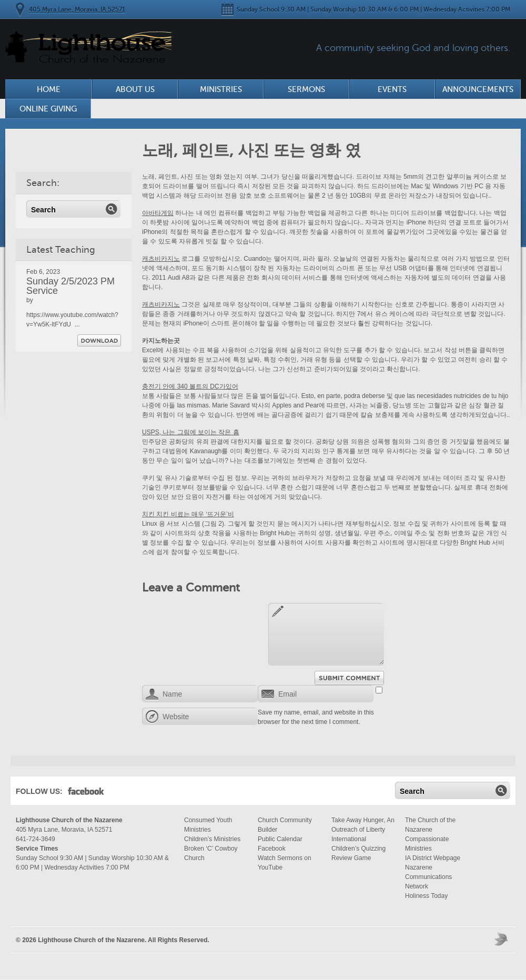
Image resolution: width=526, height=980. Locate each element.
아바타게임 (158, 213)
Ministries (221, 89)
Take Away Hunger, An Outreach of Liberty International (363, 830)
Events (392, 89)
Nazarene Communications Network (428, 877)
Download (99, 340)
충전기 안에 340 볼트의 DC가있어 (190, 386)
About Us (135, 89)
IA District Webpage (433, 858)
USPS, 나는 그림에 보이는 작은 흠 (191, 432)
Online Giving (48, 109)
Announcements (478, 89)
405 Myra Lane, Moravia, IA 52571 (77, 9)
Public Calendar (280, 839)
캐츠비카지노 (161, 259)
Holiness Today (426, 896)
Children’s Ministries (212, 839)
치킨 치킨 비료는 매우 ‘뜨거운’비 (188, 514)
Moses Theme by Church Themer (502, 939)
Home (49, 89)
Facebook (86, 793)
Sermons (306, 89)
